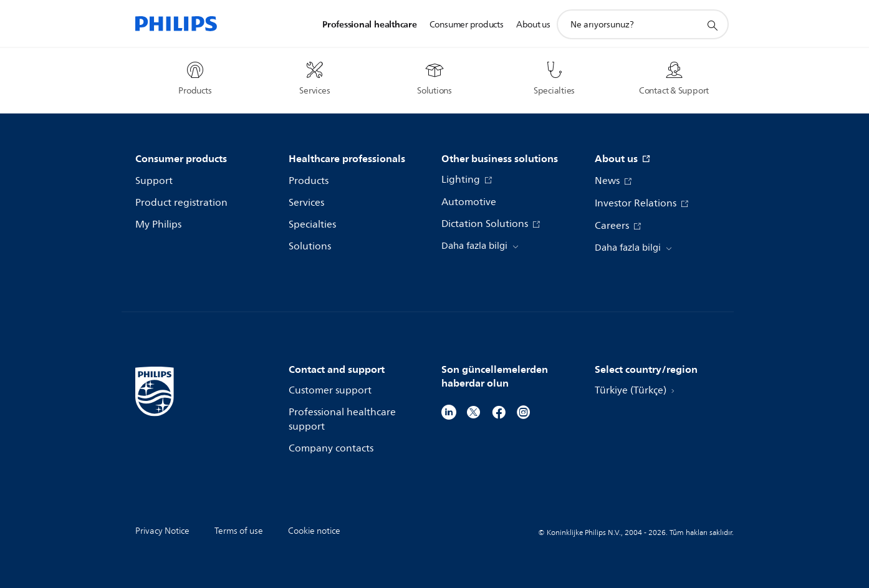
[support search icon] (712, 25)
